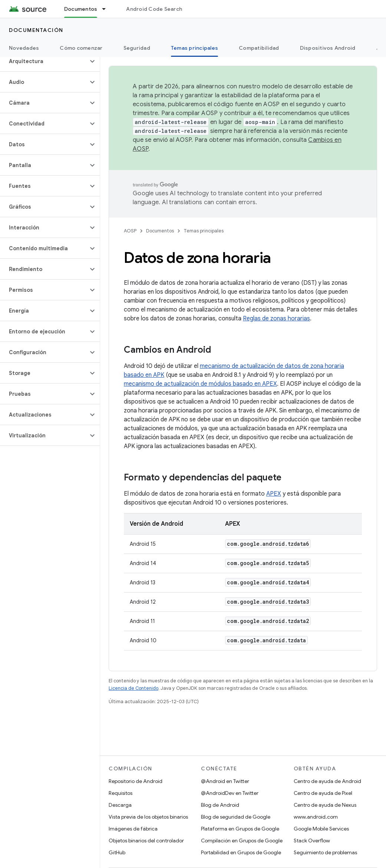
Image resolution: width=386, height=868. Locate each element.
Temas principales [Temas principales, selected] (194, 48)
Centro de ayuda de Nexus (325, 805)
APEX (274, 494)
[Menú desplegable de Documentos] (107, 9)
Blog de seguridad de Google (236, 817)
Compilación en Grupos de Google (242, 841)
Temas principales (204, 231)
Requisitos (121, 793)
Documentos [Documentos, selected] (81, 9)
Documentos (160, 231)
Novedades (24, 48)
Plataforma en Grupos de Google (240, 829)
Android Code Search (154, 9)
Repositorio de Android (136, 781)
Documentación (36, 30)
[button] (44, 61)
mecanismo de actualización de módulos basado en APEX (200, 384)
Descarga (120, 805)
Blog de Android (220, 805)
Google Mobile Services (321, 829)
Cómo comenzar (81, 48)
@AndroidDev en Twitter (230, 793)
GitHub (117, 852)
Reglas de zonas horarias (276, 319)
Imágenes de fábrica (133, 829)
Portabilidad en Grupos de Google (241, 852)
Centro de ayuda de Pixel (323, 793)
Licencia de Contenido (133, 688)
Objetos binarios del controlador (146, 841)
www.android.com (316, 817)
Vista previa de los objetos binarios (148, 817)
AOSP (130, 231)
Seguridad (137, 48)
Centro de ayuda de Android (327, 781)
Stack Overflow (312, 841)
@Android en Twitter (225, 781)
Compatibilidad (259, 48)
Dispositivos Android (328, 48)
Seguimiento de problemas (325, 852)
